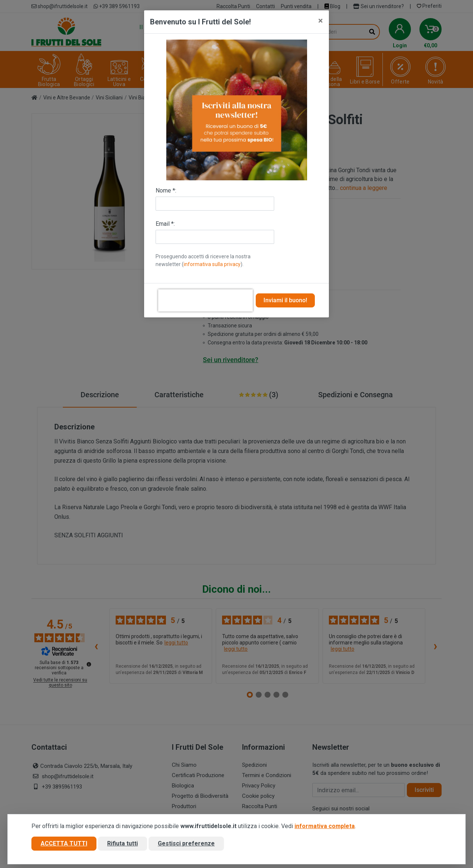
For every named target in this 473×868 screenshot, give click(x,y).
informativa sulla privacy (212, 264)
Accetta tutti (64, 843)
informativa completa (325, 826)
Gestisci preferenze (186, 843)
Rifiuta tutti (122, 843)
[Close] (321, 21)
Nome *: (166, 190)
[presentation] (205, 300)
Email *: (165, 224)
